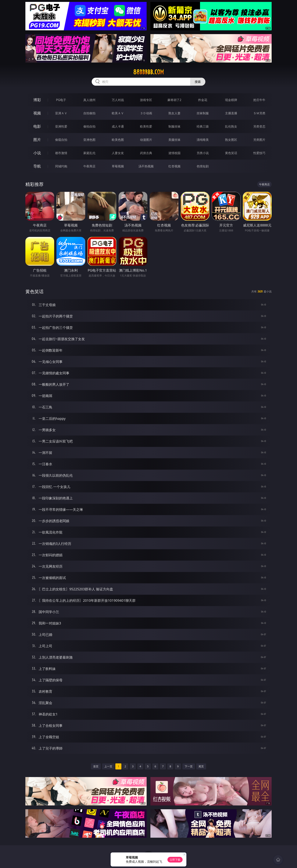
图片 (37, 140)
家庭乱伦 (89, 153)
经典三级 (203, 126)
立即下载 (175, 860)
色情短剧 (203, 166)
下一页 (189, 766)
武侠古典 (146, 153)
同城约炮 (61, 166)
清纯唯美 (203, 140)
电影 (37, 126)
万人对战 (118, 100)
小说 (37, 153)
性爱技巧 (259, 153)
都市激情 (61, 153)
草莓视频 (118, 166)
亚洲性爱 (61, 126)
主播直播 (231, 113)
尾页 (201, 766)
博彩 (37, 100)
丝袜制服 (203, 113)
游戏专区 (146, 100)
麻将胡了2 (174, 100)
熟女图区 (231, 140)
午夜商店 (89, 166)
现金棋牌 (231, 100)
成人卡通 (118, 126)
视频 (37, 113)
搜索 (198, 82)
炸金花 (203, 100)
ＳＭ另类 (259, 113)
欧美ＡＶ (118, 113)
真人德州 (89, 100)
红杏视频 (174, 166)
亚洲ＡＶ (61, 113)
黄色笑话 (231, 153)
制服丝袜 (174, 126)
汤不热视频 (146, 166)
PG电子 (61, 100)
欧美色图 (118, 140)
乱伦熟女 (231, 126)
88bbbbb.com (148, 72)
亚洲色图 (89, 140)
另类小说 (203, 153)
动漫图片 (146, 140)
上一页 (108, 766)
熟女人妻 (174, 113)
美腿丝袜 (174, 140)
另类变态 (259, 126)
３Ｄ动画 (146, 113)
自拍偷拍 (89, 113)
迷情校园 (174, 153)
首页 (96, 766)
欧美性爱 (146, 126)
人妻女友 (118, 153)
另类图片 (259, 140)
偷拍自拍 (89, 126)
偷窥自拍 (61, 140)
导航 (37, 166)
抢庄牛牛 (259, 100)
